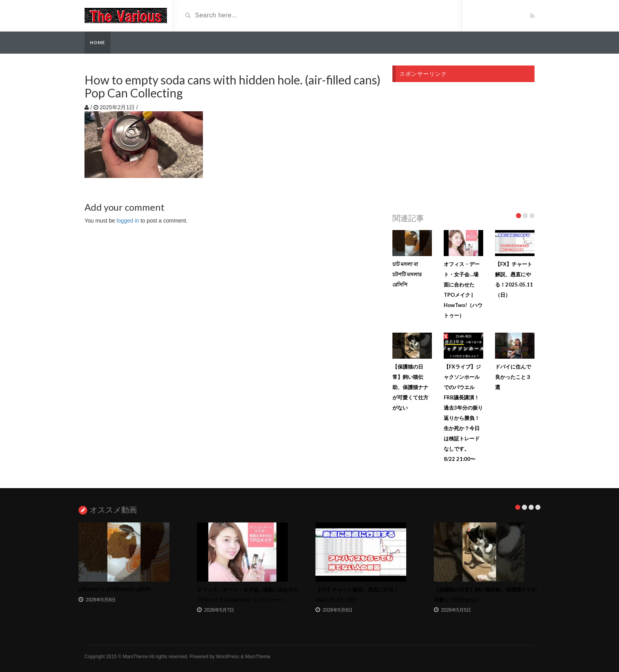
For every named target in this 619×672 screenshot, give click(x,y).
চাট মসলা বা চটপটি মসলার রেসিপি (407, 274)
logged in (128, 221)
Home (98, 42)
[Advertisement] (463, 145)
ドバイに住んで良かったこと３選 (513, 377)
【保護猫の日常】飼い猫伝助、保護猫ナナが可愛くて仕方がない (410, 387)
